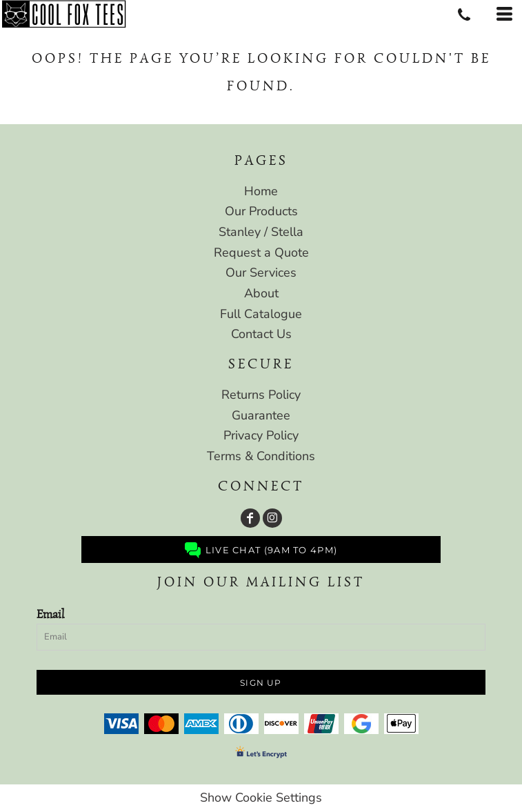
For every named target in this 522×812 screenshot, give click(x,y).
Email (50, 614)
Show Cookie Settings (261, 798)
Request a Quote (261, 252)
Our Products (261, 211)
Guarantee (261, 415)
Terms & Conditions (261, 456)
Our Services (261, 273)
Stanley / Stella (261, 232)
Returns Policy (261, 395)
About (261, 293)
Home (261, 191)
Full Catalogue (261, 314)
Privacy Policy (261, 435)
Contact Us (261, 334)
